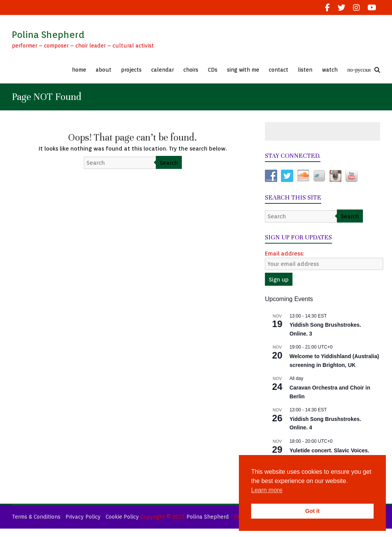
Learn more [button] (267, 490)
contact (278, 70)
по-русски (359, 70)
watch (330, 70)
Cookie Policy (122, 517)
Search (169, 163)
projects (131, 70)
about (104, 70)
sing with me (243, 70)
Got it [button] (312, 511)
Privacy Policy (83, 517)
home (79, 70)
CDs (213, 70)
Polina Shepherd (48, 35)
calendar (163, 70)
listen (305, 70)
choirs (191, 70)
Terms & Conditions (36, 517)
